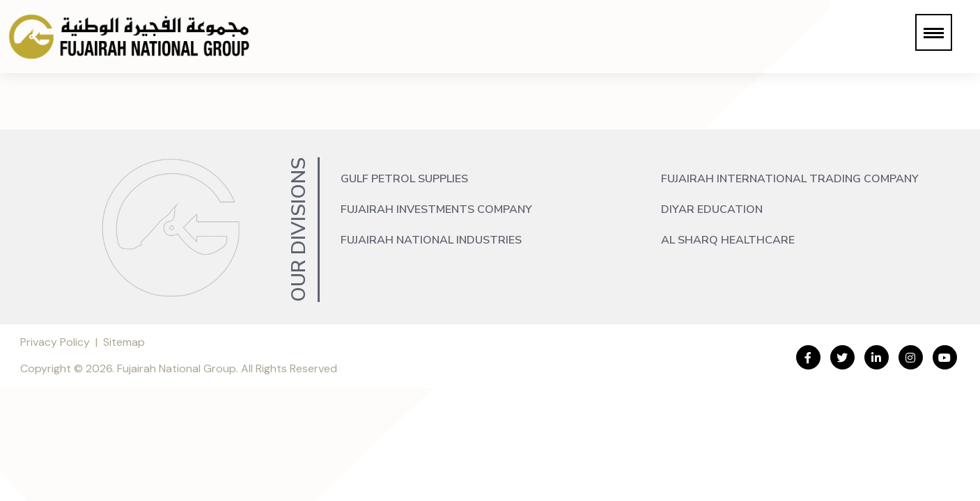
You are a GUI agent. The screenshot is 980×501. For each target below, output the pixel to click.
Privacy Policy (55, 342)
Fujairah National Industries (431, 240)
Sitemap (124, 342)
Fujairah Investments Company (436, 209)
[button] (934, 32)
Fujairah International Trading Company (790, 179)
